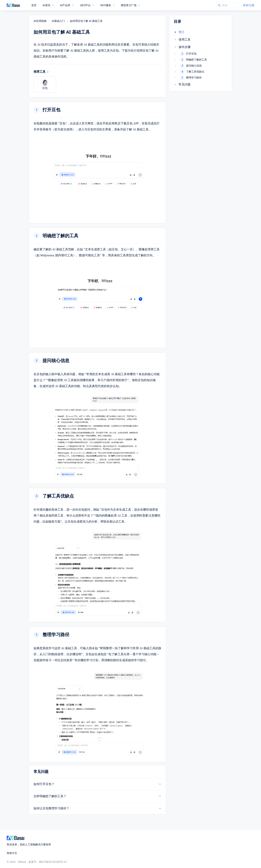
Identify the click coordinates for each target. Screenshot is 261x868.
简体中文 (12, 853)
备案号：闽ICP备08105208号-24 (48, 862)
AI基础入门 (58, 21)
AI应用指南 (40, 21)
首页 (34, 5)
